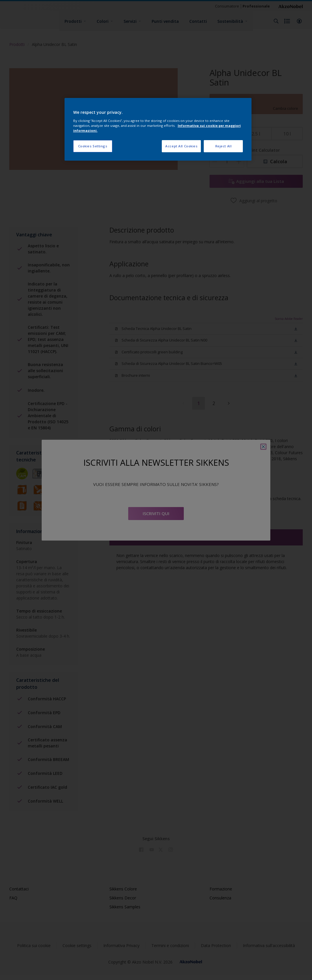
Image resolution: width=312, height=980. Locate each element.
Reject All (224, 146)
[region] (158, 129)
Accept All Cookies (181, 146)
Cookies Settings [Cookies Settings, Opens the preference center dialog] (93, 146)
